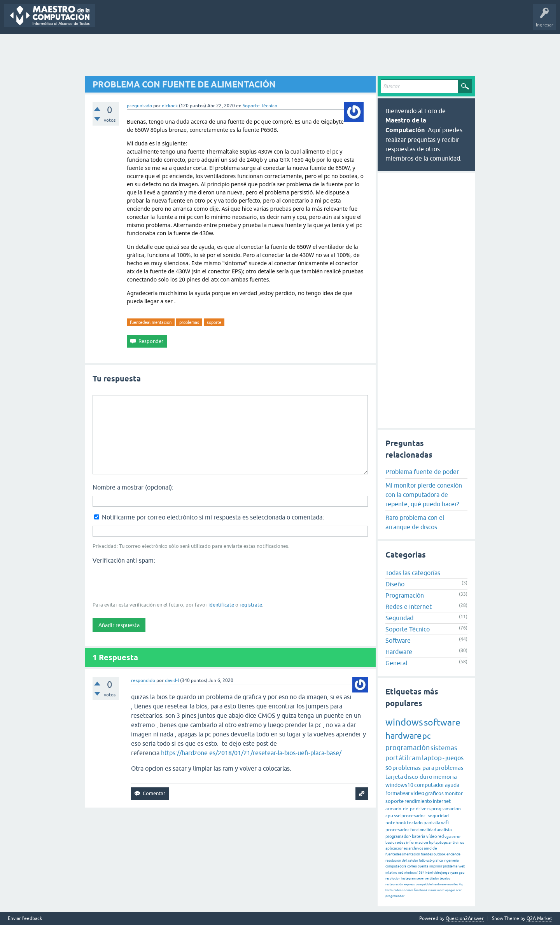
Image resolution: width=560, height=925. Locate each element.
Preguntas (112, 21)
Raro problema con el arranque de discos (415, 522)
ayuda (452, 785)
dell (404, 860)
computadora (396, 866)
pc (426, 736)
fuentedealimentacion (151, 322)
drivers (423, 809)
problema (450, 866)
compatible (424, 884)
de (435, 848)
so (388, 768)
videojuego (442, 873)
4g (461, 884)
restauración (394, 884)
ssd (397, 816)
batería (419, 836)
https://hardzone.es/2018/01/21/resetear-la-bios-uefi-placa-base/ (251, 753)
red (441, 836)
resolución (393, 860)
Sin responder (146, 21)
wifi (445, 823)
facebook (421, 890)
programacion (446, 809)
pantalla (432, 823)
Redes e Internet (409, 607)
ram (415, 758)
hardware (403, 736)
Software (398, 640)
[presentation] (152, 582)
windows (404, 722)
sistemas (444, 748)
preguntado (139, 106)
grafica (438, 860)
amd (428, 848)
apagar (450, 890)
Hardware (399, 652)
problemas (189, 322)
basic (390, 842)
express (409, 884)
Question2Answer (465, 918)
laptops (441, 842)
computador (429, 785)
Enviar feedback (25, 919)
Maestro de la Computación (358, 21)
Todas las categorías (413, 573)
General (396, 663)
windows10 (399, 785)
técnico (445, 879)
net (401, 873)
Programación (405, 595)
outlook (440, 854)
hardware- (439, 884)
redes (400, 842)
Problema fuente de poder (422, 472)
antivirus (456, 842)
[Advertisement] (280, 56)
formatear (398, 793)
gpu (462, 873)
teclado (415, 823)
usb (429, 860)
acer (459, 890)
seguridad (438, 816)
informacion (417, 842)
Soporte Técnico (260, 106)
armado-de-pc (400, 809)
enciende (453, 854)
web (462, 866)
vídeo (431, 836)
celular (413, 860)
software (442, 722)
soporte (214, 322)
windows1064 (414, 873)
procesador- (414, 816)
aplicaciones (396, 848)
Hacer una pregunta (276, 21)
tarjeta (394, 777)
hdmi (429, 873)
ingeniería (451, 860)
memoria (445, 777)
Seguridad (399, 618)
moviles (453, 884)
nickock (170, 106)
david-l (172, 680)
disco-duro (418, 777)
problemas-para (413, 768)
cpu (389, 816)
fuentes (427, 854)
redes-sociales (403, 890)
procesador (397, 830)
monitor (454, 793)
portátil (397, 758)
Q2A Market (539, 918)
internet (442, 801)
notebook (396, 823)
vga (448, 837)
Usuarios (237, 21)
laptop (432, 758)
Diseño (395, 584)
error (456, 837)
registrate (251, 605)
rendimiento (418, 801)
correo (412, 866)
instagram (409, 879)
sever (420, 879)
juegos (454, 758)
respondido (143, 680)
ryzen (454, 873)
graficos (434, 793)
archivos (416, 848)
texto (389, 890)
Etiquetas (179, 21)
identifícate (221, 605)
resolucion (393, 879)
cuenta (423, 866)
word (441, 890)
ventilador (432, 879)
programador (395, 896)
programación (408, 748)
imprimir (436, 866)
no (395, 873)
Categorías (209, 21)
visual (432, 890)
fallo (422, 860)
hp (431, 842)
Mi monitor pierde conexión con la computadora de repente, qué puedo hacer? (424, 495)
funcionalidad (423, 830)
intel (389, 873)
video (417, 793)
